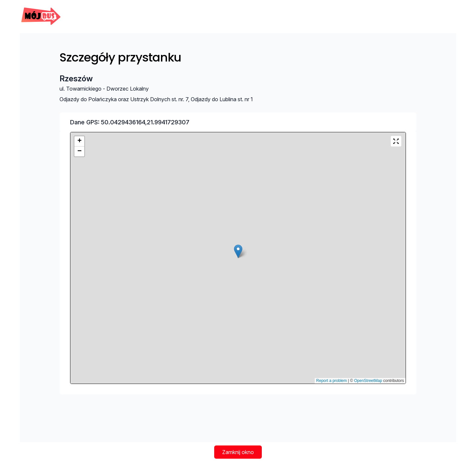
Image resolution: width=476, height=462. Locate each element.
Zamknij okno (238, 452)
